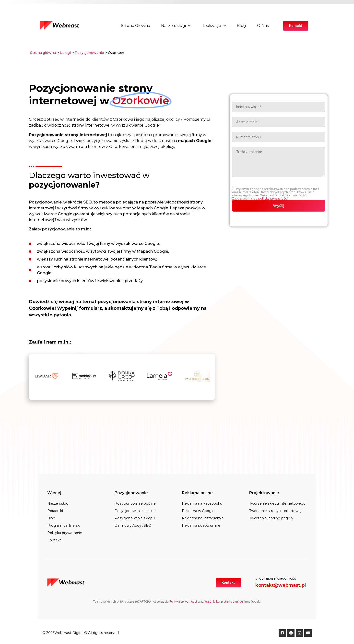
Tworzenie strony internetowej (275, 511)
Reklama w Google (198, 511)
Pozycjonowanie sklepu (135, 518)
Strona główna (43, 53)
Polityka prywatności (65, 533)
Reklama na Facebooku (202, 503)
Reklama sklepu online (201, 525)
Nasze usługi (176, 26)
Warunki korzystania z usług (224, 602)
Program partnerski (64, 525)
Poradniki (55, 511)
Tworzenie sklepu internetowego (277, 503)
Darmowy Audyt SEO (133, 525)
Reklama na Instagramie (203, 518)
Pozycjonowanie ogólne (135, 503)
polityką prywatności (273, 198)
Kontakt (54, 540)
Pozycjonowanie (90, 53)
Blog (241, 26)
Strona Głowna (136, 26)
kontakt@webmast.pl (281, 585)
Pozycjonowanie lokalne (135, 511)
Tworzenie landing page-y (271, 518)
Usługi (65, 53)
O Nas (263, 26)
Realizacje (214, 26)
